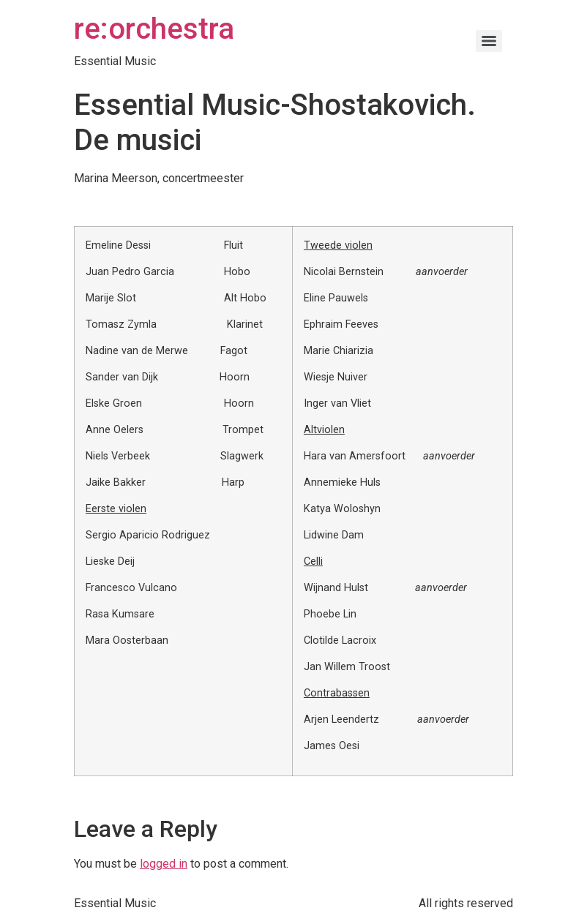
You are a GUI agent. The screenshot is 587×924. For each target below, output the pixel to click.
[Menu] (489, 41)
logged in (164, 864)
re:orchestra (154, 29)
